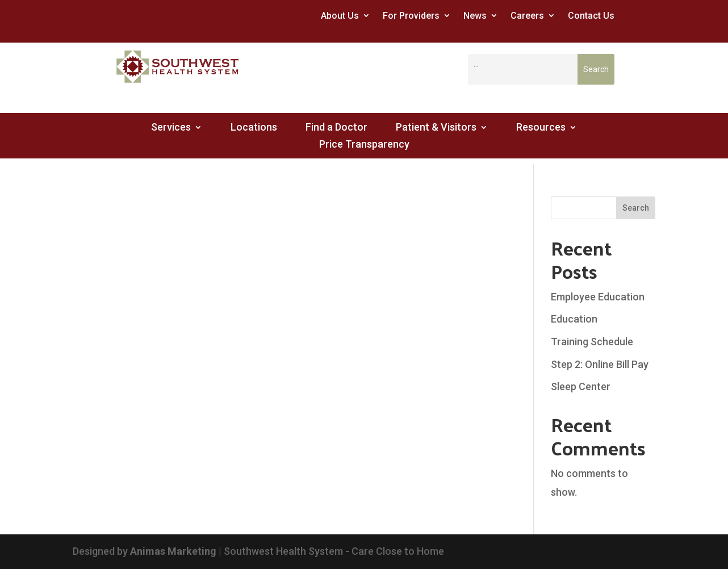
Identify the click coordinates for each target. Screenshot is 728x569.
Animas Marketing (173, 551)
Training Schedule (592, 342)
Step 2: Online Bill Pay (600, 364)
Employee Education (598, 297)
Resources (541, 128)
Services (171, 128)
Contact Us (591, 16)
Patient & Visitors (436, 128)
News (475, 16)
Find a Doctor (336, 128)
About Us (340, 16)
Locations (254, 128)
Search (636, 208)
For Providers (411, 16)
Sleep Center (581, 386)
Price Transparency (364, 145)
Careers (527, 16)
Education (574, 319)
